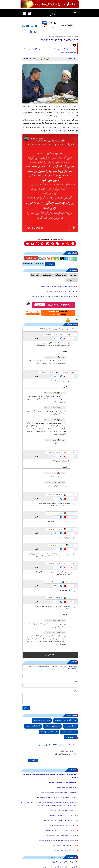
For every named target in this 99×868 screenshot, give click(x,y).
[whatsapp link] (68, 244)
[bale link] (58, 244)
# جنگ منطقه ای (70, 726)
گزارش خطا (74, 320)
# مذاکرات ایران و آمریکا (49, 732)
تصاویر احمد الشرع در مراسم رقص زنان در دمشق (60, 862)
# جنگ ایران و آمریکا (33, 726)
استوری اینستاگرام (61, 275)
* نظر (76, 691)
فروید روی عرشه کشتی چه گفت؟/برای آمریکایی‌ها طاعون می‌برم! (56, 797)
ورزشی (71, 25)
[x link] (38, 244)
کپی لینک (50, 264)
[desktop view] (29, 13)
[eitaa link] (43, 244)
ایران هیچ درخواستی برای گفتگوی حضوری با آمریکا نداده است (57, 841)
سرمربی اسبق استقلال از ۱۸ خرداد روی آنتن (63, 846)
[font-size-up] (36, 26)
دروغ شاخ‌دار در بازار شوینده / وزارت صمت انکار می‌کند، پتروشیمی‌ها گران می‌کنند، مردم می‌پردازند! (50, 776)
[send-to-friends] (35, 31)
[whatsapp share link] (57, 259)
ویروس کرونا (47, 275)
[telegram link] (63, 244)
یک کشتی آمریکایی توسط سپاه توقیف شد (63, 810)
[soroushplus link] (53, 244)
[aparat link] (28, 244)
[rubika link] (73, 244)
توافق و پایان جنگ (67, 751)
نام (77, 672)
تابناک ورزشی (72, 280)
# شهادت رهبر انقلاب (69, 732)
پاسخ (37, 338)
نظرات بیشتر (50, 655)
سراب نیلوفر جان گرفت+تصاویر (66, 787)
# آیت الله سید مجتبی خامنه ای (66, 720)
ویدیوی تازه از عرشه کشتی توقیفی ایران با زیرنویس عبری (58, 792)
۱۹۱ (45, 25)
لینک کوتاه (31, 258)
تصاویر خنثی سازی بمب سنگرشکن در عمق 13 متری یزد (60, 826)
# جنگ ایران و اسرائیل (52, 726)
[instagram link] (48, 244)
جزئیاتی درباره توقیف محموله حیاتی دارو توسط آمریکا (59, 821)
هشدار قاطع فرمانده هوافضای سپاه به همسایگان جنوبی (58, 286)
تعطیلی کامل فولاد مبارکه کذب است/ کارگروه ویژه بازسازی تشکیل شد (54, 296)
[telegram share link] (66, 259)
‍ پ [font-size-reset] (31, 26)
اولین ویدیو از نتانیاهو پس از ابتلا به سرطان (62, 815)
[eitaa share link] (53, 259)
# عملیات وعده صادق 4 (42, 720)
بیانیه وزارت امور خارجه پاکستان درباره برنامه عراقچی (60, 831)
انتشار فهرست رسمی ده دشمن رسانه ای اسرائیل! (60, 291)
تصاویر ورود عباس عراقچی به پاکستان (64, 851)
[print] (31, 31)
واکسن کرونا (35, 275)
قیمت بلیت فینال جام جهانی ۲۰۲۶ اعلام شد (63, 782)
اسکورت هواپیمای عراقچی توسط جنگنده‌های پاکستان (60, 836)
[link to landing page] (50, 13)
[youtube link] (33, 244)
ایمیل (76, 681)
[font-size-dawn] (28, 26)
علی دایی (73, 275)
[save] (23, 26)
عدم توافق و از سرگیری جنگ (64, 754)
